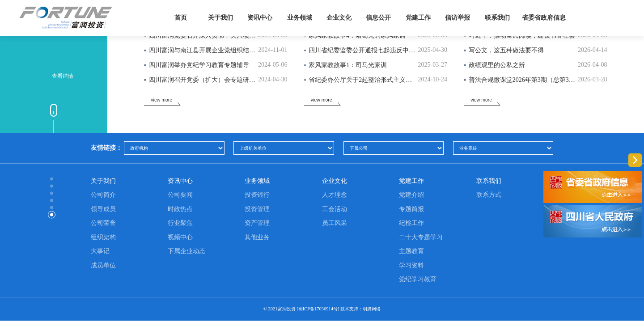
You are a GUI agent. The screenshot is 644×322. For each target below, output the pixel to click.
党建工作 (418, 18)
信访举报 (458, 18)
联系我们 (497, 18)
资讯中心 (260, 18)
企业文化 (339, 18)
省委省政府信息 (544, 18)
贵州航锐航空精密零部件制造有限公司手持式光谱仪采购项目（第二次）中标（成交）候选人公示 (208, 307)
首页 (181, 18)
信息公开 (378, 18)
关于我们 (220, 18)
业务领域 (300, 18)
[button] (522, 280)
